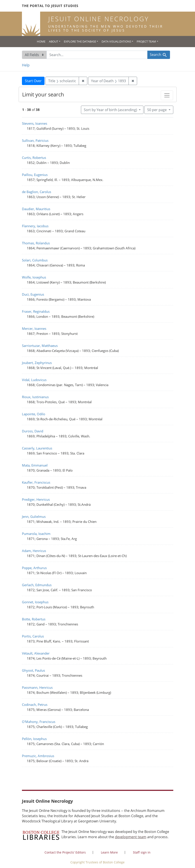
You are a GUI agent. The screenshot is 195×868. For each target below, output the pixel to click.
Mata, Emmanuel (35, 465)
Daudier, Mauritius (36, 209)
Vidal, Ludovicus (34, 380)
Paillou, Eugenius (35, 175)
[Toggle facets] (167, 95)
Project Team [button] (146, 41)
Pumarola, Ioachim (36, 534)
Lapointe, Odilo (34, 414)
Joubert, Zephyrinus (37, 363)
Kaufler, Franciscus (36, 482)
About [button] (54, 41)
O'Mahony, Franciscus (39, 722)
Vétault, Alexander (36, 653)
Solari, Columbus (35, 260)
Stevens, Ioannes (35, 123)
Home (41, 41)
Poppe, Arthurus (34, 568)
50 (157, 110)
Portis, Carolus (33, 636)
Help (26, 65)
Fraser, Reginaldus (36, 311)
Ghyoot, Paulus (33, 670)
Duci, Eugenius (33, 294)
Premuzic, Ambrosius (38, 756)
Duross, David (33, 431)
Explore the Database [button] (80, 41)
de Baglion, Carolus (37, 192)
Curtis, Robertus (34, 158)
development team (131, 837)
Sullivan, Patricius (35, 140)
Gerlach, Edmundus (37, 585)
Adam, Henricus (34, 551)
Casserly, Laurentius (37, 448)
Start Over (33, 81)
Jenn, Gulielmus (34, 517)
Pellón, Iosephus (34, 739)
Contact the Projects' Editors (65, 852)
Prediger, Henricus (36, 499)
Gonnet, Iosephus (35, 602)
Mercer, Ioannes (34, 328)
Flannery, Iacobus (35, 226)
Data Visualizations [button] (116, 41)
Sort (111, 110)
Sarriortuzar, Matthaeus (40, 346)
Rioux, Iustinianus (35, 397)
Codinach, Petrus (35, 705)
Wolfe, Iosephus (34, 277)
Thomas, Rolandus (36, 243)
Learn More (109, 852)
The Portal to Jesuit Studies (50, 6)
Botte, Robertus (34, 619)
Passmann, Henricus (37, 687)
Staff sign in (142, 852)
